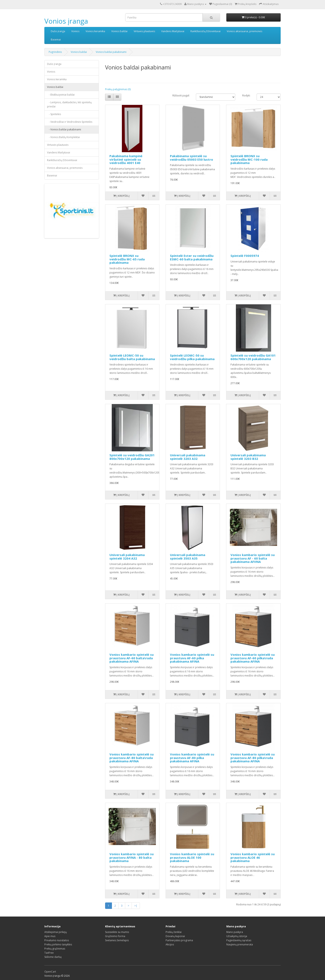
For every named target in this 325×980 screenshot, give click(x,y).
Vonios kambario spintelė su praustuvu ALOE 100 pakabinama (192, 857)
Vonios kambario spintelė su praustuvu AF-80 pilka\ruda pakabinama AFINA (253, 758)
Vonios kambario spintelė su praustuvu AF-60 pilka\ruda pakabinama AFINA (253, 658)
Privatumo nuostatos (57, 940)
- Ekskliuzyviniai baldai (61, 95)
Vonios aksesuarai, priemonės (244, 31)
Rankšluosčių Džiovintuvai (206, 31)
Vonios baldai (119, 31)
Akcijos (170, 944)
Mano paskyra (235, 932)
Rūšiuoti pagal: (181, 95)
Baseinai (56, 39)
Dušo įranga (58, 31)
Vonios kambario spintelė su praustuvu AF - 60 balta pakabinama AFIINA (253, 558)
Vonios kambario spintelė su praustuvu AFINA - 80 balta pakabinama (132, 857)
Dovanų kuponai (175, 936)
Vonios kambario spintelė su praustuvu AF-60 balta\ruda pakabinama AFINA (132, 658)
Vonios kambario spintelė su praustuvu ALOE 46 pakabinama (253, 857)
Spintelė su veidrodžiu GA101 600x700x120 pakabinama (253, 357)
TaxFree (49, 953)
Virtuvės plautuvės (144, 31)
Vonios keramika (95, 31)
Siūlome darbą (53, 957)
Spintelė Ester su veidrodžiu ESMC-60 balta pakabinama (192, 257)
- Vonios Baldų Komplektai (63, 137)
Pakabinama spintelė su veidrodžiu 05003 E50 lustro (192, 158)
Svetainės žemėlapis (117, 940)
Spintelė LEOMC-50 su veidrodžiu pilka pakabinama (192, 357)
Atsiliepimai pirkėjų (56, 932)
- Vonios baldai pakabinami (64, 129)
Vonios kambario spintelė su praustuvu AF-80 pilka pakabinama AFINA (192, 758)
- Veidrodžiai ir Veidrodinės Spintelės (70, 122)
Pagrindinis (55, 52)
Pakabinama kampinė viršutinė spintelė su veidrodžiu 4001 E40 (126, 159)
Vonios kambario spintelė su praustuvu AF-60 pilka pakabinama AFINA (192, 658)
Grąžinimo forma (115, 936)
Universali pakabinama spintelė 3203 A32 (188, 457)
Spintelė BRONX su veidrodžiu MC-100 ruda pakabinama (249, 159)
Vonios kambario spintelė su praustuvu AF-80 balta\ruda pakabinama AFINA (132, 758)
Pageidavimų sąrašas (239, 940)
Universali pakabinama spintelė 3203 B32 (248, 457)
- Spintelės (54, 114)
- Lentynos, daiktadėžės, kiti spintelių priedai (69, 104)
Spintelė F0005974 (245, 256)
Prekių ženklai (174, 932)
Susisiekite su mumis (117, 932)
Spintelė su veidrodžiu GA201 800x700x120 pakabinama (132, 457)
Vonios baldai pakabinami (111, 52)
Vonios (75, 31)
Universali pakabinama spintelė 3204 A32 (127, 557)
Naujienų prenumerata (240, 944)
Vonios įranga (66, 21)
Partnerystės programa (179, 940)
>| (136, 906)
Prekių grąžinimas (55, 949)
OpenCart (50, 972)
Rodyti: (246, 95)
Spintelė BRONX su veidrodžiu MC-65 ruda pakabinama (127, 259)
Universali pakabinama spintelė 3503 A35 (188, 557)
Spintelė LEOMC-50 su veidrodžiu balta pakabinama (132, 357)
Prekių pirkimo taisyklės (58, 944)
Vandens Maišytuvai (173, 31)
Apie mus (50, 936)
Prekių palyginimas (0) (118, 89)
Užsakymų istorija (237, 936)
